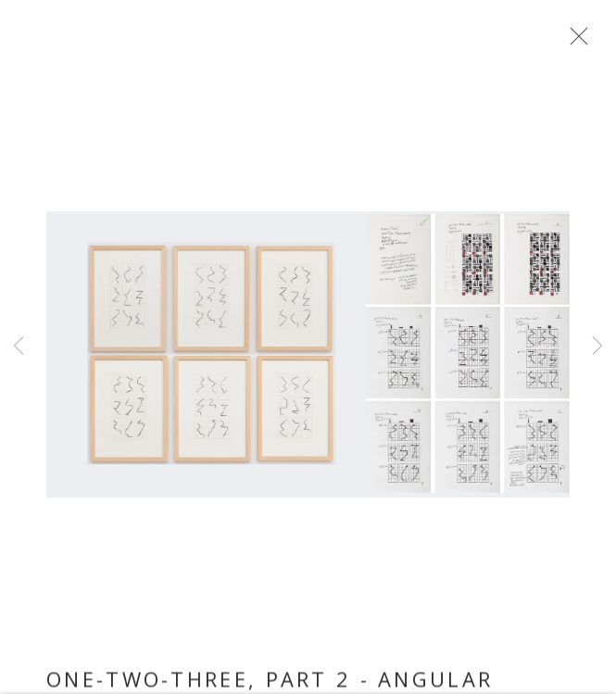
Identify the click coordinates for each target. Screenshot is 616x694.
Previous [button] (19, 347)
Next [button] (597, 347)
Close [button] (574, 42)
